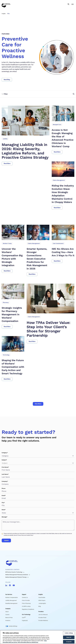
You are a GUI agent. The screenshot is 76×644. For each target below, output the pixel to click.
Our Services (9, 594)
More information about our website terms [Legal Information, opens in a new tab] (28, 642)
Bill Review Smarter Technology (14, 572)
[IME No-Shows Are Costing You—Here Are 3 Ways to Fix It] (63, 252)
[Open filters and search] (56, 94)
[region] (38, 637)
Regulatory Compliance (28, 609)
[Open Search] (68, 4)
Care (24, 618)
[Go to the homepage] (6, 4)
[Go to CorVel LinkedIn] (6, 585)
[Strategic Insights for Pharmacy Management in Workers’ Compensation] (13, 314)
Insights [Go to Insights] (4, 14)
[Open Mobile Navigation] (72, 4)
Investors (8, 620)
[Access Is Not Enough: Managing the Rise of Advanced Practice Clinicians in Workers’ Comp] (63, 138)
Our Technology (26, 614)
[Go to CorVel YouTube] (14, 585)
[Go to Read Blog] (7, 80)
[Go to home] (38, 563)
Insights (41, 594)
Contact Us (25, 597)
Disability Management (11, 603)
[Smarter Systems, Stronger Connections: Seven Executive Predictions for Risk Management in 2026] (38, 259)
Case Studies (42, 597)
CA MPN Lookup (26, 606)
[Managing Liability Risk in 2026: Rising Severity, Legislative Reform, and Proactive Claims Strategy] (26, 151)
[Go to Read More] (7, 164)
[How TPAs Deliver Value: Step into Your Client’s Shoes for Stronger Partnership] (50, 329)
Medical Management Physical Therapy (16, 577)
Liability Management (11, 600)
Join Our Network (43, 615)
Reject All (69, 637)
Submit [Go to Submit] (6, 540)
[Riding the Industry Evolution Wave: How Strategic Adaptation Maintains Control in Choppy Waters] (63, 194)
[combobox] (2, 456)
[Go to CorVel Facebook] (10, 585)
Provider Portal (42, 618)
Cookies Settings (13, 626)
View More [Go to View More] (38, 404)
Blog (40, 606)
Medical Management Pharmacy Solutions (17, 575)
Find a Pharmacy (26, 603)
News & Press (9, 618)
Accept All (69, 642)
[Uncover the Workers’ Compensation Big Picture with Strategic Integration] (13, 257)
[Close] (74, 637)
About (7, 612)
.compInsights (42, 603)
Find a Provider (26, 600)
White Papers (42, 600)
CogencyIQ (25, 620)
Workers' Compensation (12, 597)
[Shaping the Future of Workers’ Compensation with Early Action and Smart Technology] (13, 367)
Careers (7, 615)
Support (24, 594)
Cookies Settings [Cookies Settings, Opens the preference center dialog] (69, 633)
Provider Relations (43, 620)
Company (8, 609)
